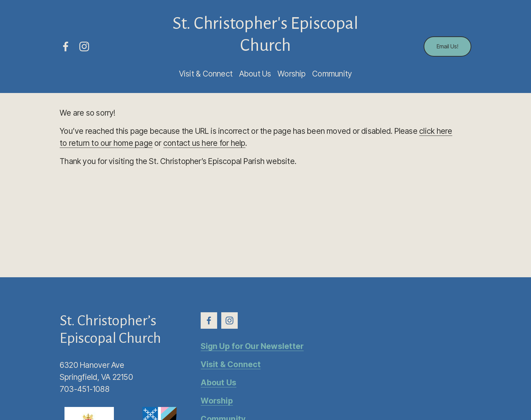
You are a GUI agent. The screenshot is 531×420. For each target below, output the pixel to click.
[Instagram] (84, 46)
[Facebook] (66, 46)
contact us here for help (204, 143)
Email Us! (447, 46)
